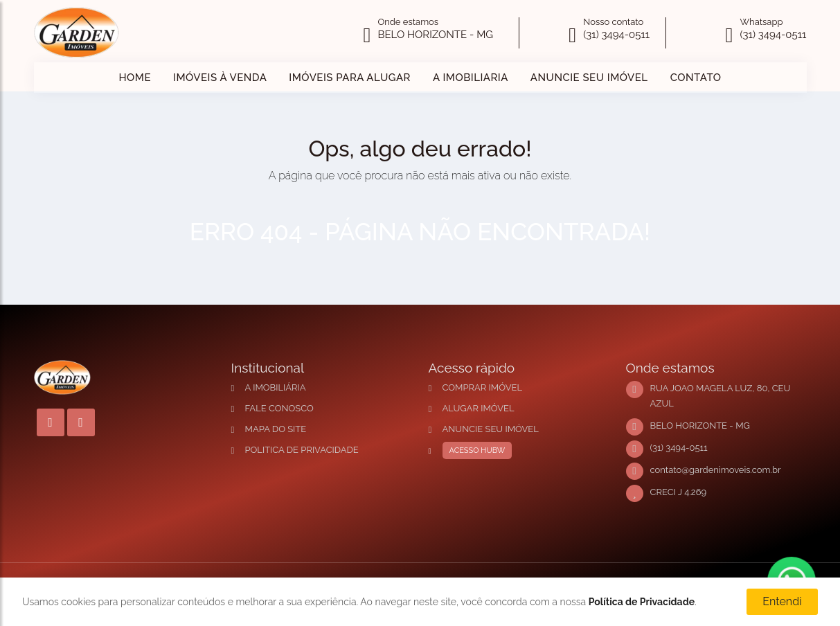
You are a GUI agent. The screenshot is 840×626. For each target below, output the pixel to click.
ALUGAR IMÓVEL (479, 408)
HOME (135, 78)
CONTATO (696, 78)
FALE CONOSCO (279, 408)
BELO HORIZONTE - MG (435, 35)
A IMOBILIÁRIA (276, 387)
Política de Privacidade (642, 602)
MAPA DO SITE (276, 429)
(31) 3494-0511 (616, 35)
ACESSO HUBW (474, 451)
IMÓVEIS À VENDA (220, 78)
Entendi (782, 601)
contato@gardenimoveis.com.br (716, 470)
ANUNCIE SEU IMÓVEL (589, 78)
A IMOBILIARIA (471, 78)
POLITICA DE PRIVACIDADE (302, 450)
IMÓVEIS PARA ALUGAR (350, 78)
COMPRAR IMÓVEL (482, 387)
